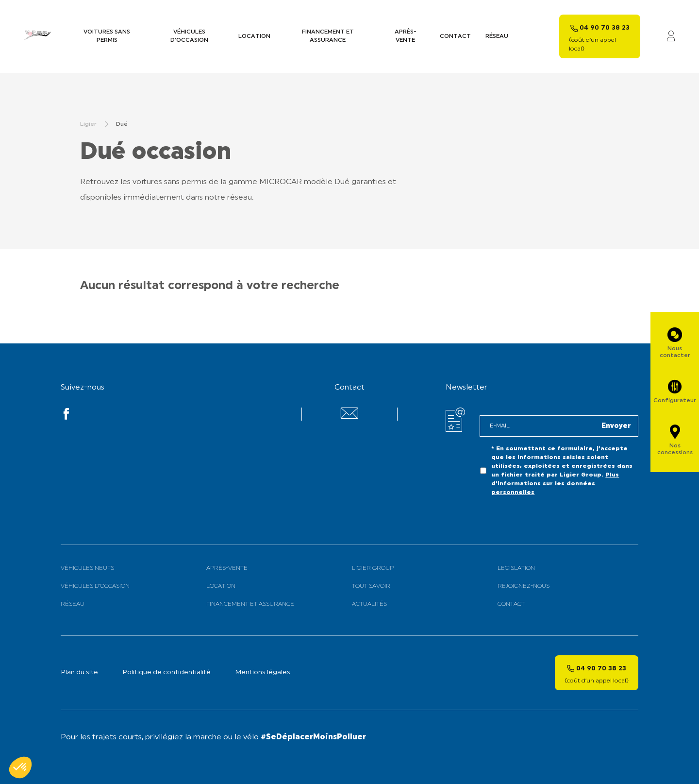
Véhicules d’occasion (189, 36)
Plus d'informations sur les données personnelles (555, 484)
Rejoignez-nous (524, 586)
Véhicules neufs (87, 568)
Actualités (369, 604)
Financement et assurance (328, 36)
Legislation (516, 568)
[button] (20, 767)
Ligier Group (373, 568)
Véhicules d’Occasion (95, 586)
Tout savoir (371, 586)
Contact (455, 36)
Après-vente (406, 36)
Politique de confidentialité (166, 673)
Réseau (497, 36)
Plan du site (79, 673)
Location (254, 36)
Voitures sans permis (107, 36)
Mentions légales (263, 673)
